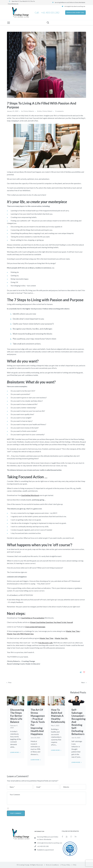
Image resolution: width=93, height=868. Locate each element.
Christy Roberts (29, 111)
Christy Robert (47, 111)
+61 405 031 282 (50, 13)
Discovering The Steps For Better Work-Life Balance (17, 716)
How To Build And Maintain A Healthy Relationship (59, 716)
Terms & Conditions (52, 865)
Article (39, 111)
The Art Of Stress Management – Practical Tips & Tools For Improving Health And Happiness (39, 722)
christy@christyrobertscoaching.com (75, 6)
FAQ (75, 865)
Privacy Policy (66, 865)
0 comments (59, 111)
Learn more (15, 752)
